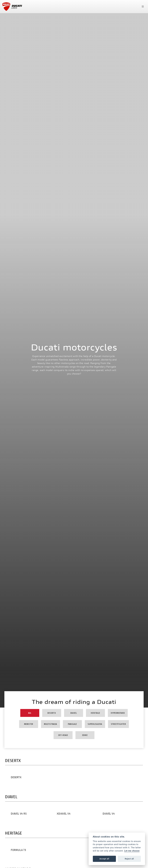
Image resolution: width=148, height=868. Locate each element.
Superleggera (95, 724)
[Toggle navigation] (143, 7)
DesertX (52, 713)
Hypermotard (118, 713)
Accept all (104, 859)
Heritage (95, 713)
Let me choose (132, 851)
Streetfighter (118, 724)
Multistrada (51, 724)
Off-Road (63, 735)
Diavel (74, 713)
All (30, 713)
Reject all (129, 859)
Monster (29, 724)
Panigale (72, 724)
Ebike (85, 735)
